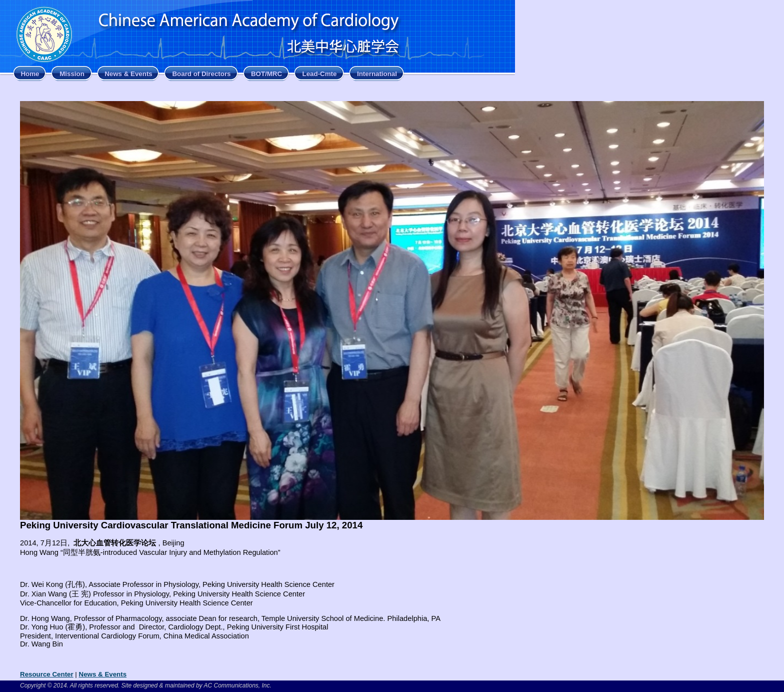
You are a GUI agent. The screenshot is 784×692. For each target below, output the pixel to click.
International (377, 74)
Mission (72, 74)
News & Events (128, 74)
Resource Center (47, 674)
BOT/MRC (266, 74)
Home (30, 74)
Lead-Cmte (320, 74)
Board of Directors (201, 74)
